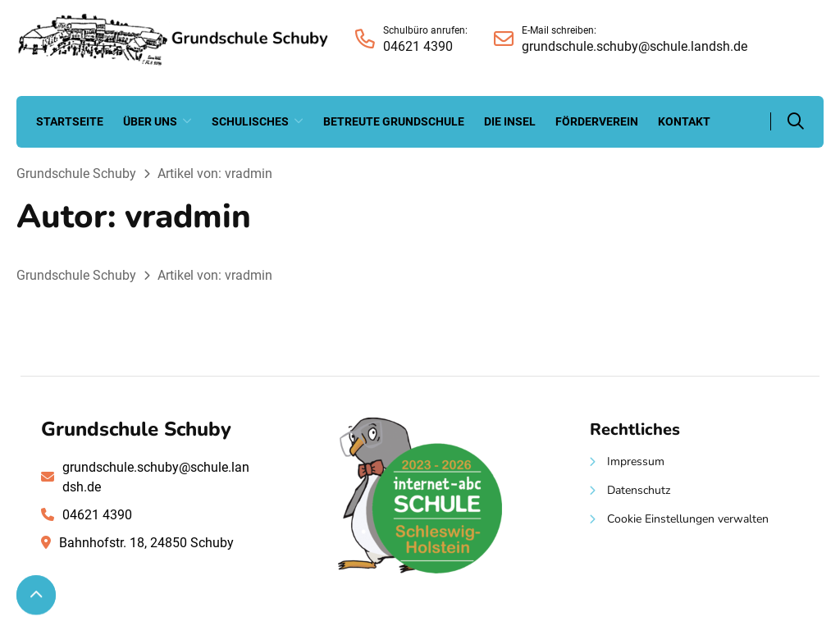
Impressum (636, 461)
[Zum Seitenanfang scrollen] (36, 595)
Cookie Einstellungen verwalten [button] (688, 519)
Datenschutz (639, 490)
